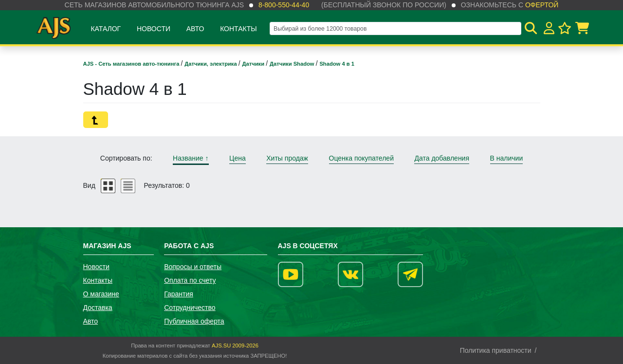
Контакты (238, 29)
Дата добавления (442, 158)
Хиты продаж (287, 158)
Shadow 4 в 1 (337, 64)
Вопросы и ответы (193, 267)
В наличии (507, 158)
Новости (154, 29)
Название (191, 158)
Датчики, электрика (211, 64)
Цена (238, 158)
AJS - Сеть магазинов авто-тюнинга (132, 64)
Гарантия (179, 294)
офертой (542, 5)
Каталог (106, 29)
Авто (195, 29)
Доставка (98, 308)
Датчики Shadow (293, 64)
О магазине (101, 294)
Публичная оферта (194, 321)
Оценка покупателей (361, 158)
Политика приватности (496, 350)
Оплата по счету (190, 280)
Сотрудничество (190, 308)
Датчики (254, 64)
